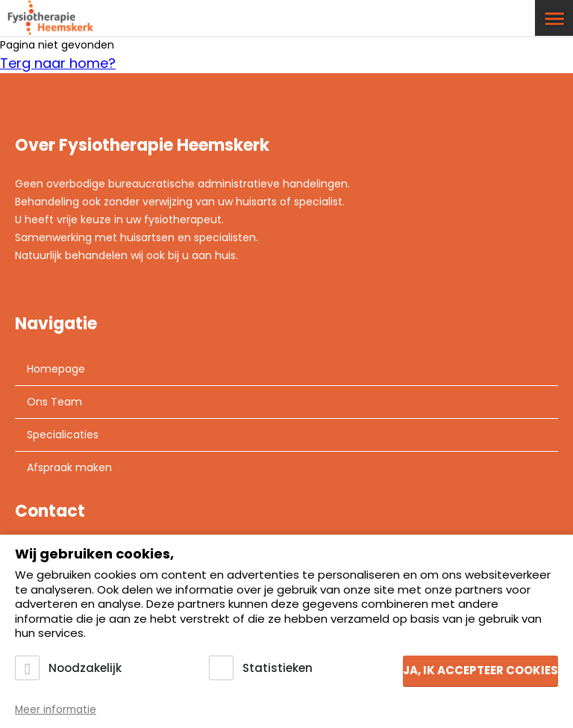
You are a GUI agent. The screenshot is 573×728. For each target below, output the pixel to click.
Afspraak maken (69, 467)
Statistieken (278, 668)
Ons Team (54, 402)
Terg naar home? (58, 63)
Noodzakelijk (85, 668)
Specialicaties (63, 435)
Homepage (56, 369)
